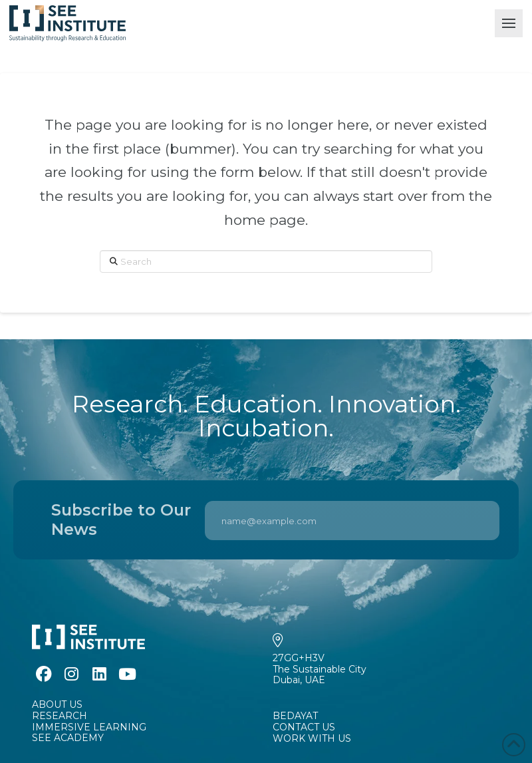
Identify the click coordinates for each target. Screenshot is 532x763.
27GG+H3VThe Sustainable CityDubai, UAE (320, 669)
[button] (509, 23)
